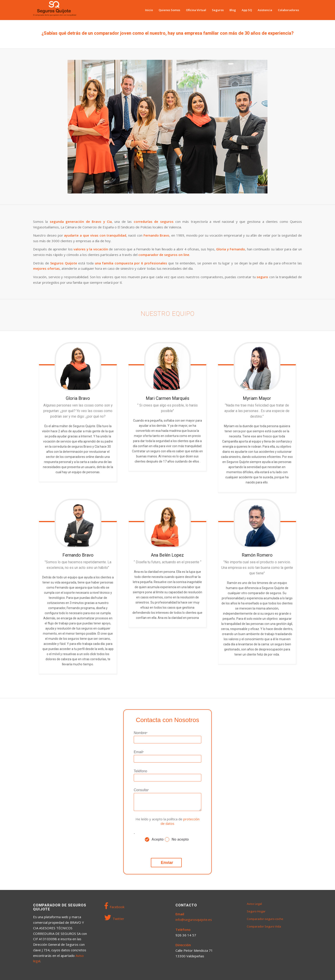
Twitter (114, 918)
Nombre (141, 733)
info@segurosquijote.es (194, 920)
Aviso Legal (254, 904)
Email (139, 752)
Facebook (114, 906)
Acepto (158, 839)
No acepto (180, 839)
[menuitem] (149, 10)
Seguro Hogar (256, 911)
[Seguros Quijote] (55, 10)
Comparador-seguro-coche (265, 919)
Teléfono (141, 771)
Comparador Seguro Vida (264, 926)
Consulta (141, 790)
